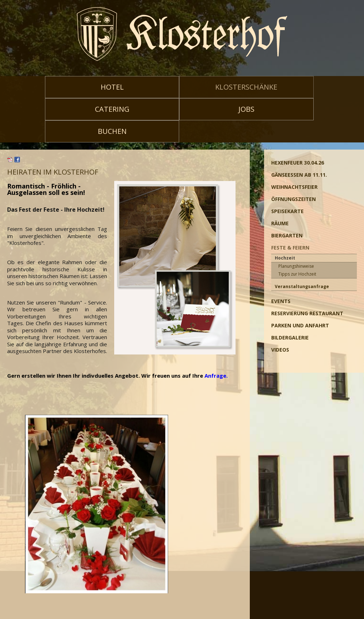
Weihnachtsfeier (294, 187)
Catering (112, 109)
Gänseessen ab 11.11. (299, 175)
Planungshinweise (296, 266)
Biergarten (287, 235)
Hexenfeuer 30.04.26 (298, 163)
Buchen (112, 131)
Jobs (246, 109)
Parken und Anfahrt (300, 325)
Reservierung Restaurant (307, 313)
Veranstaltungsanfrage (302, 286)
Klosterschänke (246, 87)
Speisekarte (287, 211)
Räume (280, 223)
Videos (280, 350)
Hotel (112, 87)
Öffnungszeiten (294, 199)
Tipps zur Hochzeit (297, 274)
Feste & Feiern (290, 248)
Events (281, 301)
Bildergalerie (290, 338)
